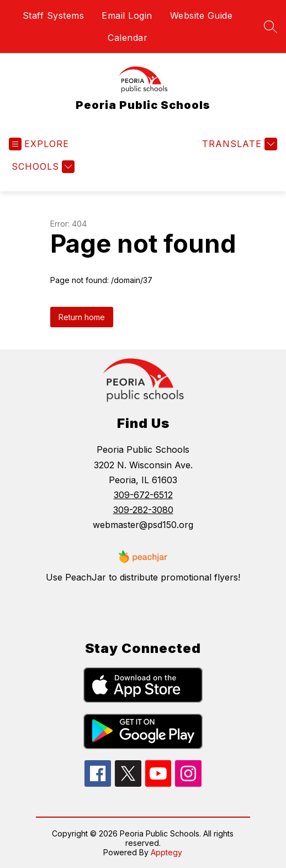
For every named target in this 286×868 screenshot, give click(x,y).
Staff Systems (54, 15)
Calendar (128, 38)
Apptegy (166, 852)
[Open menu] (39, 144)
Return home (82, 317)
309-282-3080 (143, 510)
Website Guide (202, 15)
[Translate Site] (238, 144)
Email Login (127, 15)
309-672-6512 (143, 495)
